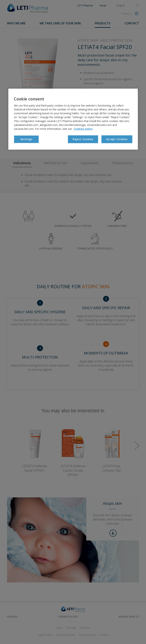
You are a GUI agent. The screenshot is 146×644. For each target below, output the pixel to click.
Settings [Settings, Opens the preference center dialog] (26, 139)
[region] (73, 119)
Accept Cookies (117, 139)
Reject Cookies (83, 139)
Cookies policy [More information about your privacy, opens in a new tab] (83, 129)
